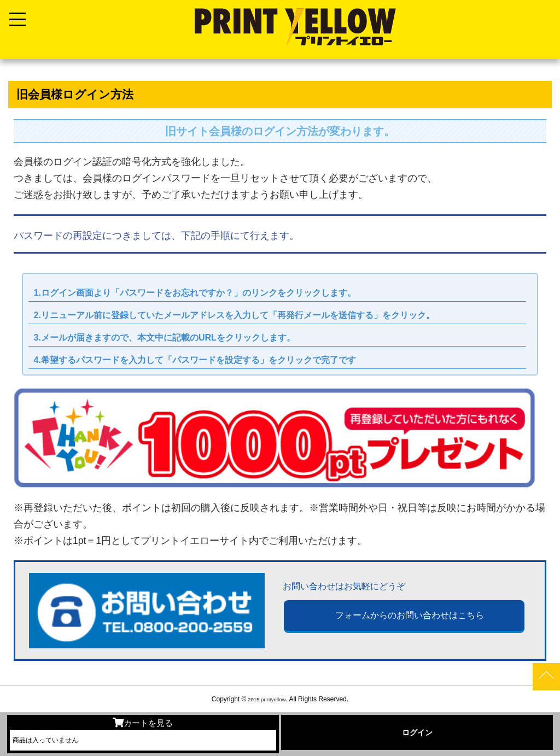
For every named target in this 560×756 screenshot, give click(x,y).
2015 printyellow (266, 699)
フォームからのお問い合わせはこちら (410, 617)
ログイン (417, 732)
